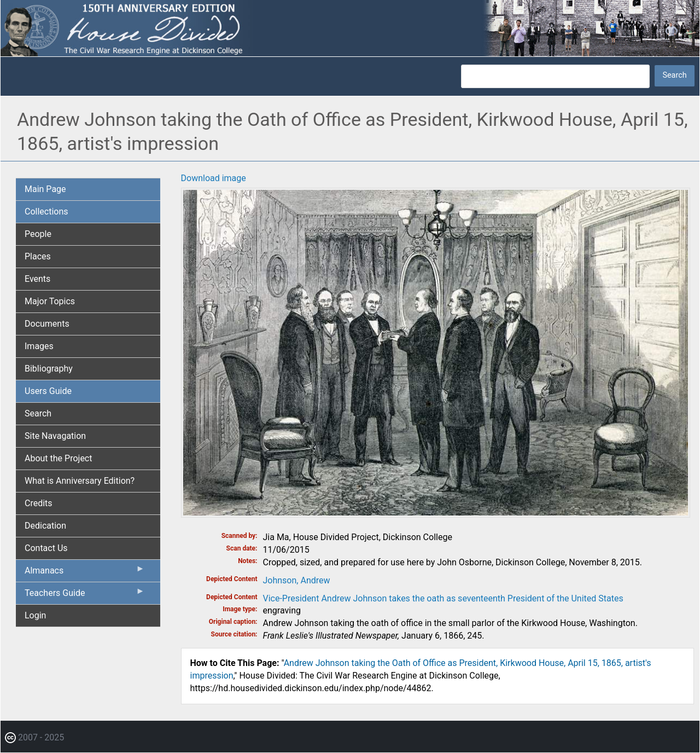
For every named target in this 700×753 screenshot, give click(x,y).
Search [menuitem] (38, 413)
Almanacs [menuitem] (85, 573)
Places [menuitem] (38, 256)
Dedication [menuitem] (45, 526)
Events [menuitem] (37, 279)
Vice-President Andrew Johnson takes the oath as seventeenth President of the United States (443, 598)
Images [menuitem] (39, 346)
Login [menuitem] (35, 615)
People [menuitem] (38, 234)
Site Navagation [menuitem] (55, 436)
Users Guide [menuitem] (48, 391)
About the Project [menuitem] (58, 458)
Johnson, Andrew (297, 580)
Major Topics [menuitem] (50, 301)
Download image (214, 178)
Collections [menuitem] (46, 212)
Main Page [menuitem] (45, 189)
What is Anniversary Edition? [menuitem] (80, 481)
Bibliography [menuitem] (49, 369)
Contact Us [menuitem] (46, 548)
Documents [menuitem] (47, 324)
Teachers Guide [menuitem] (85, 595)
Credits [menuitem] (39, 503)
